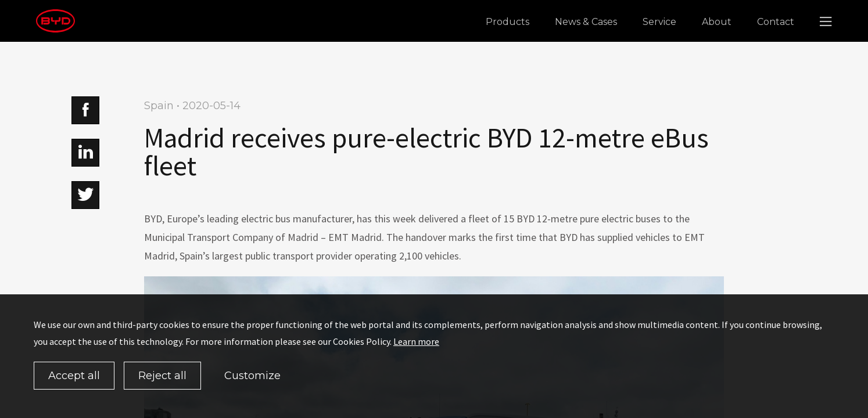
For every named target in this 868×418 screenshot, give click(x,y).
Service (659, 22)
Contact (776, 22)
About (717, 22)
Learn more (416, 341)
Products (507, 22)
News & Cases (586, 22)
